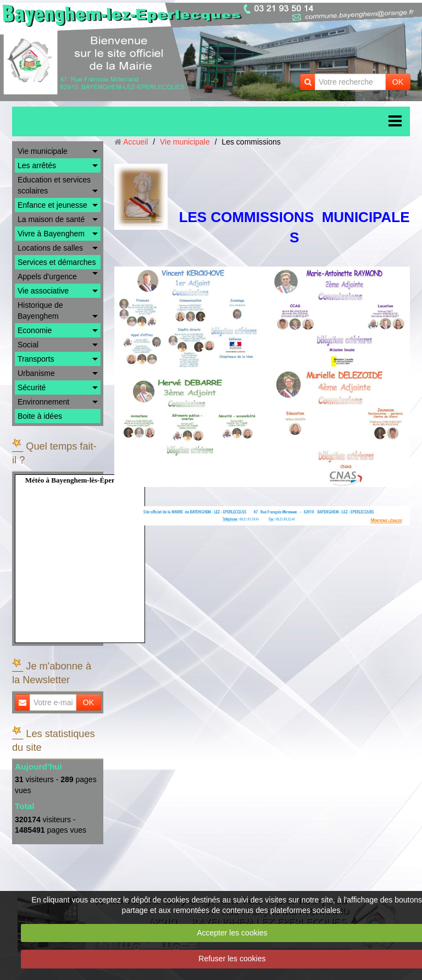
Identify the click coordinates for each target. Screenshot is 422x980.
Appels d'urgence (47, 276)
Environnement (43, 402)
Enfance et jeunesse (52, 205)
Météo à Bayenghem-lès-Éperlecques (81, 480)
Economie (35, 330)
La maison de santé (51, 219)
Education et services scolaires (54, 185)
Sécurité (32, 387)
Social (28, 345)
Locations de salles (50, 248)
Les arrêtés (37, 165)
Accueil (135, 142)
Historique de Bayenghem (40, 311)
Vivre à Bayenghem (51, 234)
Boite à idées (40, 416)
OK (398, 82)
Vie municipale (43, 151)
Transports (36, 359)
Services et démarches (57, 262)
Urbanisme (36, 373)
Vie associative (43, 291)
